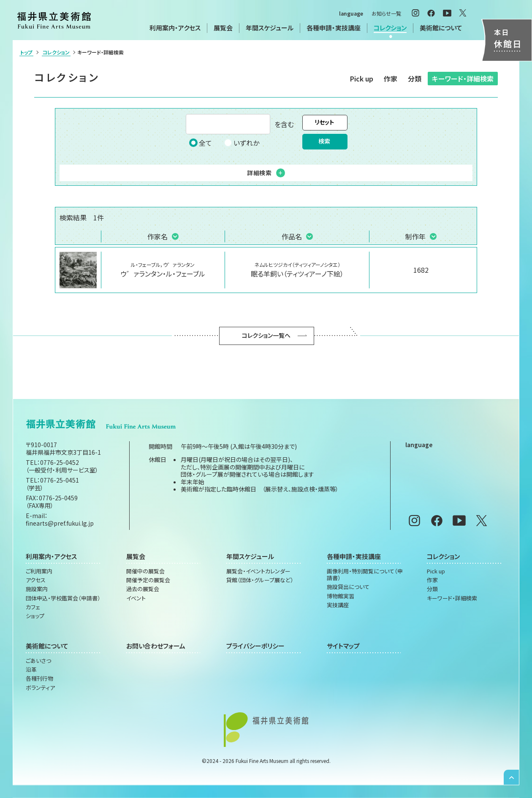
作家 (391, 79)
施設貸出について (348, 587)
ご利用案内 (39, 571)
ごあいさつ (38, 661)
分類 (415, 79)
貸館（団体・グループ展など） (260, 580)
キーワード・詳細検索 (463, 79)
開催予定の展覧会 (148, 580)
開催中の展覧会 (145, 571)
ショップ (35, 616)
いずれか (242, 143)
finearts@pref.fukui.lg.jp (60, 523)
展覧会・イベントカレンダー (258, 571)
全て (201, 143)
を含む (240, 124)
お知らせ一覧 (386, 13)
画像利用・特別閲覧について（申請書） (365, 575)
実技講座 (338, 605)
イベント (136, 598)
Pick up (362, 79)
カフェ (33, 607)
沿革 (31, 670)
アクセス (36, 580)
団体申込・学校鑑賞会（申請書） (63, 598)
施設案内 (37, 589)
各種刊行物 (39, 679)
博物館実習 (341, 596)
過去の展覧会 (143, 589)
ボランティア (40, 688)
